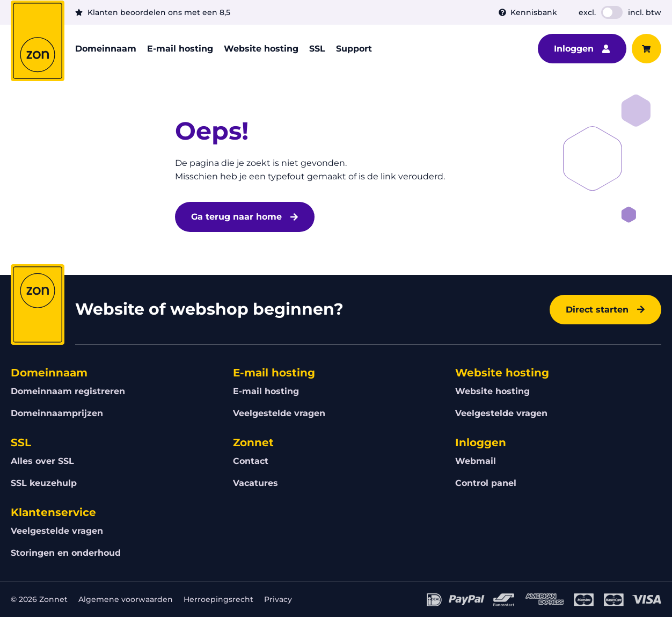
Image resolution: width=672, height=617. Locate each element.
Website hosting (261, 49)
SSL (317, 49)
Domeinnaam (106, 49)
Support (354, 49)
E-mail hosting (180, 49)
